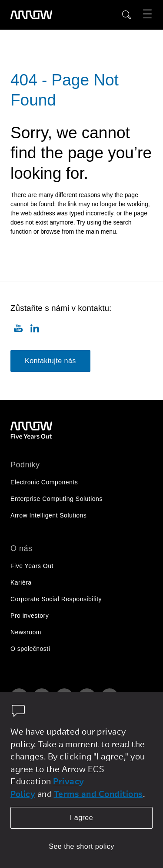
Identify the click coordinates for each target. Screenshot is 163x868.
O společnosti (30, 649)
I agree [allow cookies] (81, 818)
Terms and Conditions (98, 794)
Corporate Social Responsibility (56, 599)
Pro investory (30, 616)
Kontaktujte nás (50, 361)
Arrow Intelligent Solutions (48, 515)
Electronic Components (44, 482)
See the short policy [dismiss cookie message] (81, 846)
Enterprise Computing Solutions (57, 499)
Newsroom (26, 632)
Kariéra (21, 582)
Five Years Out (32, 566)
